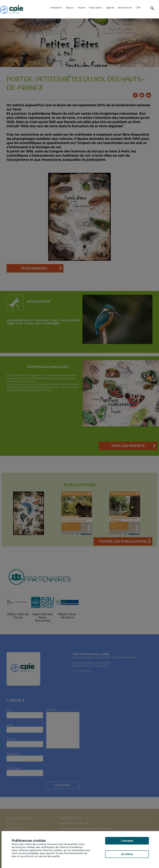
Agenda (110, 8)
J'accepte (127, 841)
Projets (82, 8)
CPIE (138, 8)
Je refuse (127, 854)
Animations (56, 8)
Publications (96, 8)
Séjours (70, 8)
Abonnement (125, 8)
